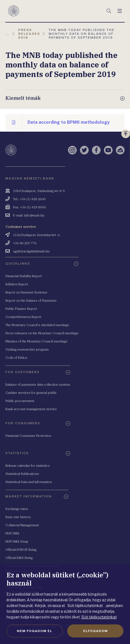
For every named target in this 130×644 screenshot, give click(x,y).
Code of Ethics (16, 357)
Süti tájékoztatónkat (99, 617)
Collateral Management (22, 525)
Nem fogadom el (35, 631)
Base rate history (18, 517)
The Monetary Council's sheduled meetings (37, 325)
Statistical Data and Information (29, 482)
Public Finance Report (21, 309)
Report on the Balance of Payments (31, 300)
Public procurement (20, 401)
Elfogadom (95, 631)
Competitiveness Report (23, 317)
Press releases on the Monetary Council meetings (42, 333)
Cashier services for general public (31, 393)
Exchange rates (17, 509)
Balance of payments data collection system (38, 384)
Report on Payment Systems (26, 292)
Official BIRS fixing (19, 558)
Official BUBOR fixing (21, 549)
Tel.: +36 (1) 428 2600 (29, 199)
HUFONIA (12, 533)
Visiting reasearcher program (27, 349)
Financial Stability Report (24, 276)
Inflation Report (17, 284)
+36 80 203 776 (25, 243)
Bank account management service (31, 409)
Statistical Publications (22, 474)
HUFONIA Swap (17, 541)
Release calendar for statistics (28, 465)
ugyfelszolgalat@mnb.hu (31, 251)
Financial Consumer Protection (28, 436)
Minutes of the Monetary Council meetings (36, 341)
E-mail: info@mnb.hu (29, 215)
